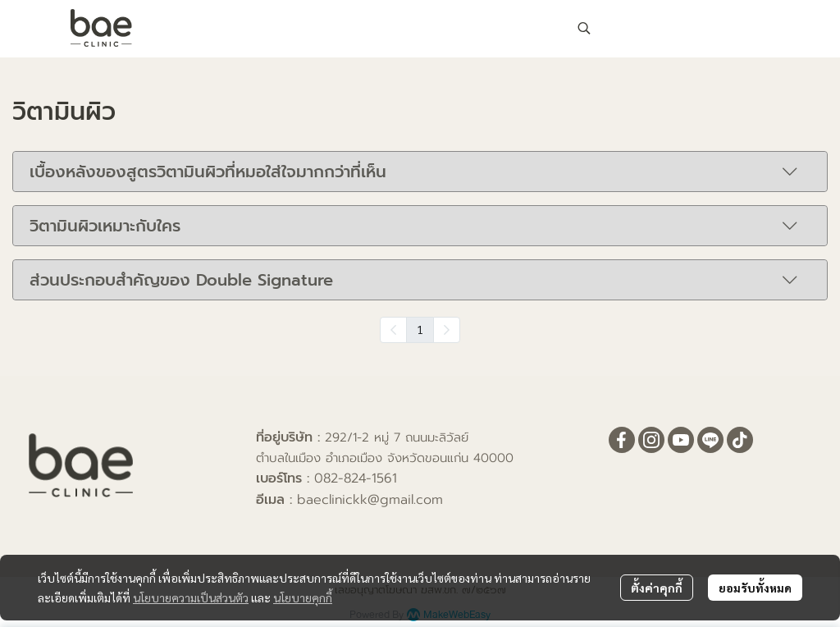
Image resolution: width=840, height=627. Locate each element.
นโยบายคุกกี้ (303, 597)
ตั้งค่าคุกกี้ (657, 588)
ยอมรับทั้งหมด (755, 588)
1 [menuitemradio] (420, 329)
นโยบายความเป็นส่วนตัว (191, 597)
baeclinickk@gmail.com (370, 500)
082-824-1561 (356, 478)
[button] (676, 28)
